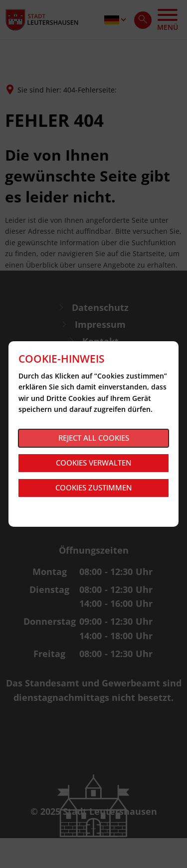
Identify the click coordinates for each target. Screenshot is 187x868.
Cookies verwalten (94, 463)
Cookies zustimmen (94, 487)
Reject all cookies (94, 438)
